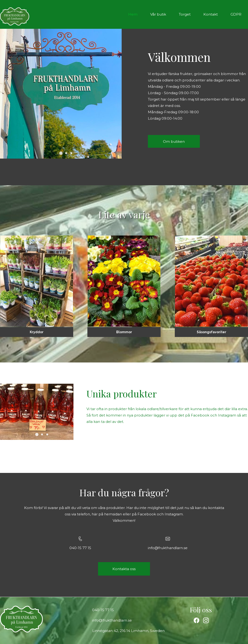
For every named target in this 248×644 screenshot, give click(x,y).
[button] (61, 153)
